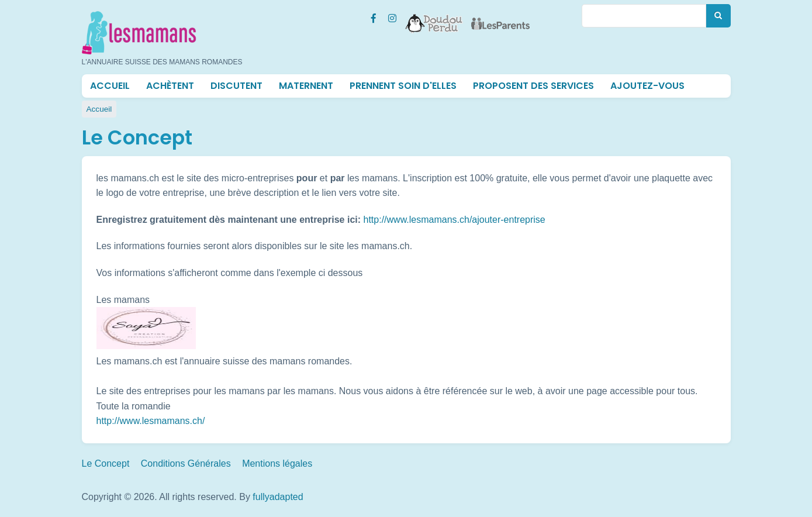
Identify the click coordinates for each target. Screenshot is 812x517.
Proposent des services (533, 86)
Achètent (170, 86)
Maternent (306, 86)
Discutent (236, 86)
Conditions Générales (186, 463)
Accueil (110, 86)
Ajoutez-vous (647, 86)
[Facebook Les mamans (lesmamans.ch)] (374, 17)
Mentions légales (277, 463)
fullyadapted (278, 497)
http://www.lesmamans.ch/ (151, 421)
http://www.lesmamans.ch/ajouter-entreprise (455, 220)
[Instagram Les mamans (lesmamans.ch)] (392, 17)
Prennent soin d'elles (403, 86)
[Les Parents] (500, 16)
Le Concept (106, 463)
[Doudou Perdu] (434, 16)
